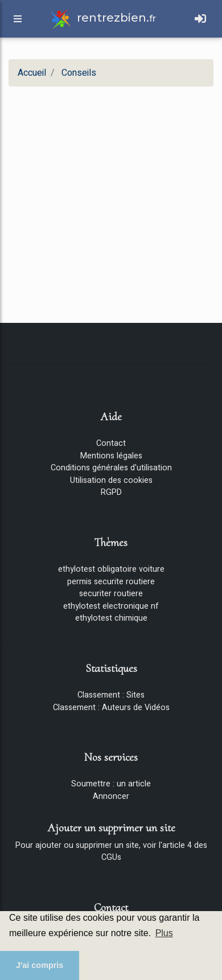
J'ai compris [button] (40, 965)
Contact (111, 443)
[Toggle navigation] (200, 19)
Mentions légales (111, 456)
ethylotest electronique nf (111, 606)
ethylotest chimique (111, 618)
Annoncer (111, 796)
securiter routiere (111, 594)
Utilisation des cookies (111, 480)
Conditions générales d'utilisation (111, 468)
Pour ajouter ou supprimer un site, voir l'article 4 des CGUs (111, 852)
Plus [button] (164, 933)
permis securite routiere (111, 582)
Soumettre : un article (111, 784)
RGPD (111, 492)
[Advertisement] (107, 202)
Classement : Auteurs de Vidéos (111, 708)
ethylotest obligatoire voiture (111, 569)
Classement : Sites (111, 695)
